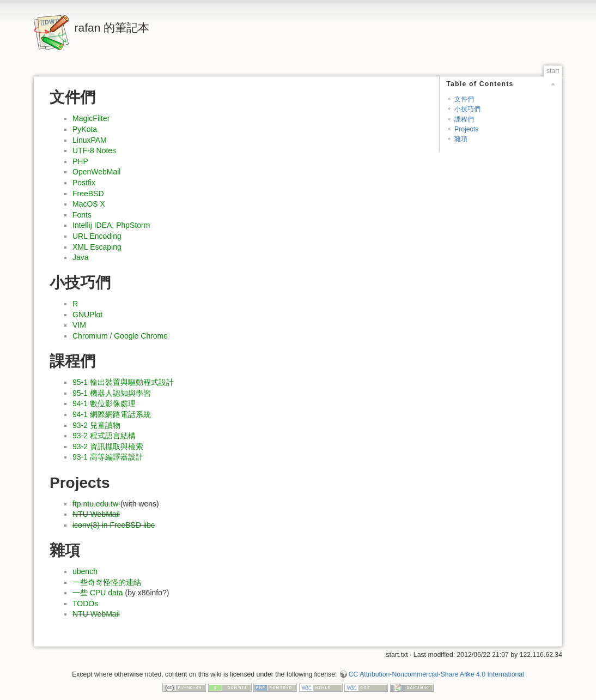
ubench (85, 571)
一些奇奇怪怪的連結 (107, 582)
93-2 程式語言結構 (104, 436)
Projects (466, 129)
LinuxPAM (90, 140)
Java (81, 257)
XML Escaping (97, 247)
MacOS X (89, 204)
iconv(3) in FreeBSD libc (114, 525)
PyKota (85, 129)
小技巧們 (467, 109)
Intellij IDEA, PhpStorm (111, 225)
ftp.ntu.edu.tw (95, 504)
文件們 (464, 99)
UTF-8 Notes (94, 150)
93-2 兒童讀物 (96, 425)
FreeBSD (88, 194)
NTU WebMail (96, 514)
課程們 (464, 119)
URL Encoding (97, 236)
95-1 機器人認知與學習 (112, 393)
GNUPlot (87, 315)
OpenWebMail (96, 172)
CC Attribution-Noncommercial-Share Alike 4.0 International (436, 674)
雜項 (461, 139)
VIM (79, 325)
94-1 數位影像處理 (104, 403)
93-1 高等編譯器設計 (108, 457)
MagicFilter (91, 118)
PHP (80, 161)
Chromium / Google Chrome (120, 336)
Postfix (84, 183)
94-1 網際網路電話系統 (112, 414)
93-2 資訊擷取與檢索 (108, 446)
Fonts (82, 215)
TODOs (85, 604)
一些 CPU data (98, 593)
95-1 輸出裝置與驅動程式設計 (123, 382)
